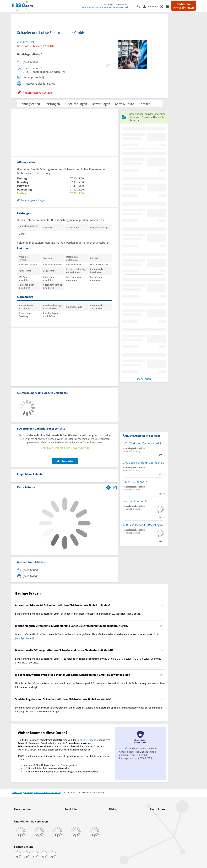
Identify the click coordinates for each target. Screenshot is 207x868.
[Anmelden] (152, 6)
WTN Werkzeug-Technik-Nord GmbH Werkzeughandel (144, 443)
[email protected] (24, 638)
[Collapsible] (162, 605)
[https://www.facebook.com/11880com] (18, 854)
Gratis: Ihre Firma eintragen (184, 6)
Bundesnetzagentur (87, 740)
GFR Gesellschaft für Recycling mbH (144, 525)
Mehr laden (144, 379)
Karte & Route (124, 104)
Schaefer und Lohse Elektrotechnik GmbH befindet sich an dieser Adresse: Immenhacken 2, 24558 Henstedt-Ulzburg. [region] (78, 614)
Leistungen (52, 104)
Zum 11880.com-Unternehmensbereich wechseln (106, 7)
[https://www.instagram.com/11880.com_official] (26, 854)
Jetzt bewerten (65, 461)
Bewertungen (101, 104)
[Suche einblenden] (140, 6)
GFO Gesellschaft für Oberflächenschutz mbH (144, 463)
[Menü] (169, 6)
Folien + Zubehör (133, 482)
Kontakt (144, 104)
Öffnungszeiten (30, 104)
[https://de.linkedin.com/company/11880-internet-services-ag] (44, 854)
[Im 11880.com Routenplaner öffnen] (108, 487)
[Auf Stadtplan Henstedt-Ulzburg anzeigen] (115, 487)
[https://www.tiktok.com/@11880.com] (35, 854)
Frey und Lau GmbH (135, 501)
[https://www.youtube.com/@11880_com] (53, 854)
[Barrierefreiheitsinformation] (163, 6)
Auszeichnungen (76, 104)
